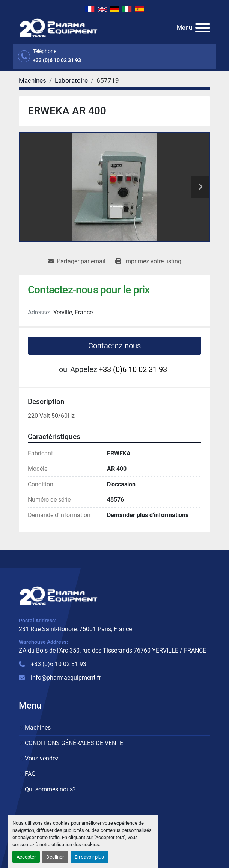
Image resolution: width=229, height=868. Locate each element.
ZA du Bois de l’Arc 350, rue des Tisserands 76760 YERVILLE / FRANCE (112, 650)
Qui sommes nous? (50, 789)
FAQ (30, 774)
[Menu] (203, 28)
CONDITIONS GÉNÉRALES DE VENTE (74, 743)
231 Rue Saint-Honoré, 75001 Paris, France (75, 629)
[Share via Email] (77, 261)
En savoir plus (89, 857)
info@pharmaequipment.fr (66, 678)
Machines (38, 728)
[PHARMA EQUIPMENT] (58, 595)
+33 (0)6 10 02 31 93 (57, 60)
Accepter (26, 857)
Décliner (55, 857)
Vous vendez (42, 758)
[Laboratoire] (71, 80)
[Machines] (32, 80)
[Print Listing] (148, 261)
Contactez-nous (114, 346)
